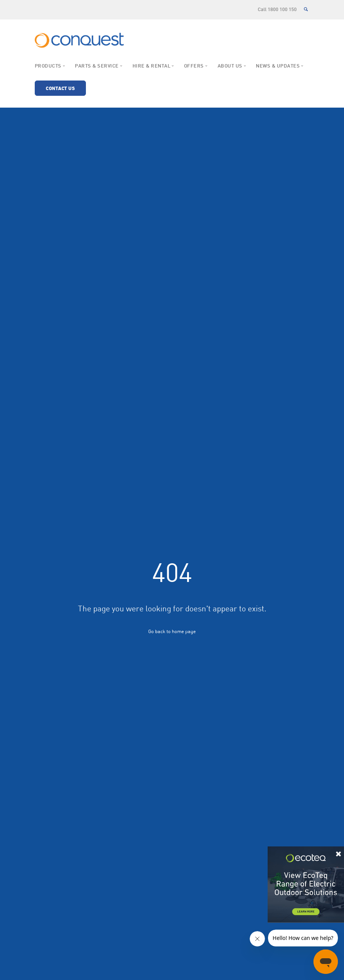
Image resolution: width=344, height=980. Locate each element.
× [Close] (338, 853)
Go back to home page (172, 631)
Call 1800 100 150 (277, 10)
